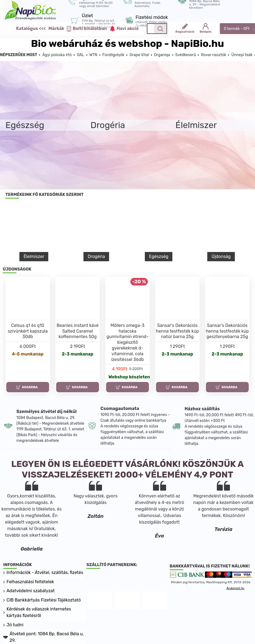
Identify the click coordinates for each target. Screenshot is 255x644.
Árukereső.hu (235, 588)
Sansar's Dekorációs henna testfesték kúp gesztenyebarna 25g (227, 331)
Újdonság (221, 256)
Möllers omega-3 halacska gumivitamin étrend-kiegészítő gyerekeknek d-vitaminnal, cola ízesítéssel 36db (128, 342)
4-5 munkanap (28, 354)
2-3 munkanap (78, 354)
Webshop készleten (129, 377)
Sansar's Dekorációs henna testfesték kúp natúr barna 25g (178, 331)
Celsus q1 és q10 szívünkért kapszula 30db (28, 331)
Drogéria (96, 256)
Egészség (159, 256)
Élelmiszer (34, 256)
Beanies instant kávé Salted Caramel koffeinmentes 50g (78, 331)
